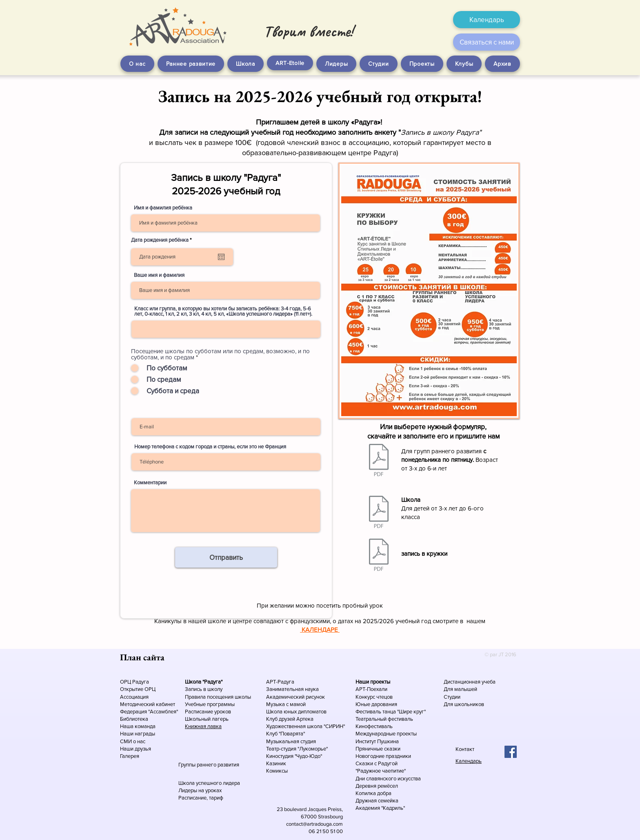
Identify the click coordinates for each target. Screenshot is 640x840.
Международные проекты (386, 734)
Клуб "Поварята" (286, 734)
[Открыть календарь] (221, 257)
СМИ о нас (133, 741)
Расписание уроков (208, 712)
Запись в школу (204, 689)
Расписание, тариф (201, 798)
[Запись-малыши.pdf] (379, 461)
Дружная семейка (377, 801)
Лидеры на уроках (200, 790)
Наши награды (138, 734)
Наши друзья (136, 749)
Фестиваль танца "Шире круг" (391, 712)
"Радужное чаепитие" (381, 771)
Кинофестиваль (374, 726)
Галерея (130, 756)
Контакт (465, 749)
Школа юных (282, 712)
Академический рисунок (296, 697)
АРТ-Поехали (371, 689)
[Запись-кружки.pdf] (379, 556)
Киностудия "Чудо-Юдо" (294, 756)
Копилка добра (373, 793)
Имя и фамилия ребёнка (163, 208)
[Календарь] (487, 20)
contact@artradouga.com (314, 824)
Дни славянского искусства (388, 779)
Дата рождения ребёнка (162, 240)
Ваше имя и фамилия (159, 275)
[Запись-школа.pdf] (379, 513)
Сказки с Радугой (377, 763)
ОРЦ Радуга (134, 682)
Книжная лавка (203, 726)
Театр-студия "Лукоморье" (297, 749)
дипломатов (312, 712)
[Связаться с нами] (487, 42)
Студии (452, 697)
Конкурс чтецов (374, 697)
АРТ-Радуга (280, 682)
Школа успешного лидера (209, 783)
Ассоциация (134, 697)
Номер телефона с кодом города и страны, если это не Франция (210, 447)
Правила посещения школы (218, 697)
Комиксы (277, 771)
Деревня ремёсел (377, 786)
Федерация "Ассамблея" (149, 712)
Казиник (276, 763)
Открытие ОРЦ (138, 689)
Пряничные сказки (378, 749)
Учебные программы (210, 704)
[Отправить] (226, 557)
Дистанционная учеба (470, 682)
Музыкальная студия (291, 741)
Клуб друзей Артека (290, 719)
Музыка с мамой (286, 704)
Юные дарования (376, 704)
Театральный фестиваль (384, 719)
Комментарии (150, 482)
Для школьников (464, 704)
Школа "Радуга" (204, 682)
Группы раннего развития (209, 765)
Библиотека (134, 719)
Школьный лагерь (207, 719)
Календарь (469, 761)
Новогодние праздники (383, 756)
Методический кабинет (148, 704)
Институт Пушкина (377, 741)
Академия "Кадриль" (380, 808)
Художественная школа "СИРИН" (306, 726)
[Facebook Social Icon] (511, 752)
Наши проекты (373, 682)
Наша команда (138, 726)
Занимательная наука (292, 689)
